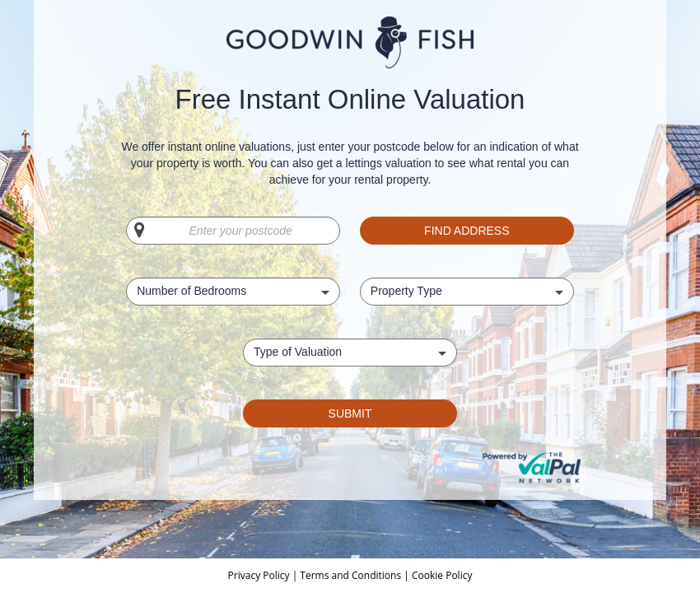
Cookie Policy (442, 575)
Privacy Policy (260, 575)
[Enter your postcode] (233, 231)
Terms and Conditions (350, 575)
